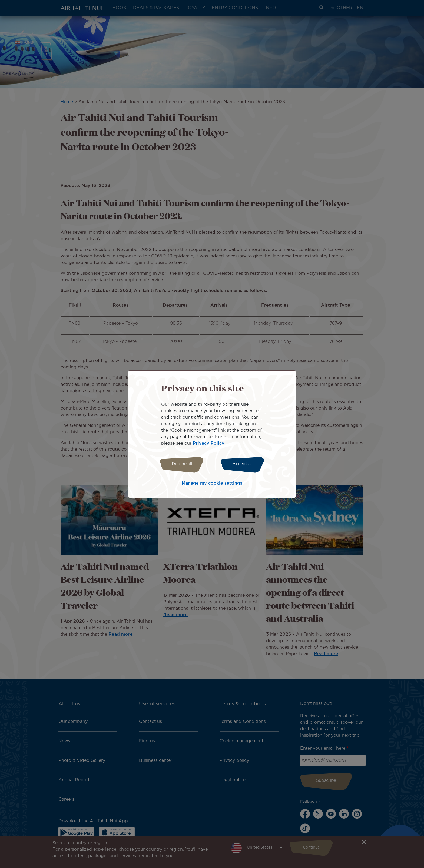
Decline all (180, 464)
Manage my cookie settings (212, 484)
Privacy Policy (209, 443)
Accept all (244, 464)
